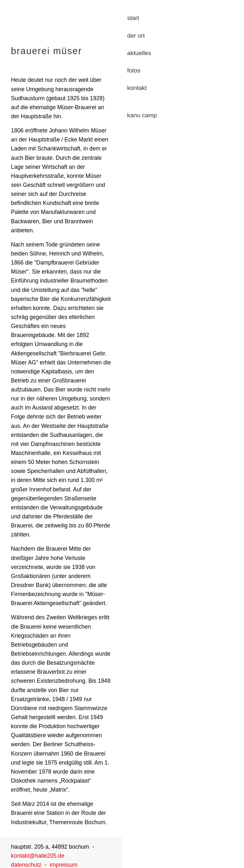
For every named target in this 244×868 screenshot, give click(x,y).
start (133, 18)
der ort (136, 36)
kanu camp (142, 115)
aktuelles (139, 53)
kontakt (137, 88)
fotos (134, 70)
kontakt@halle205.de (38, 856)
